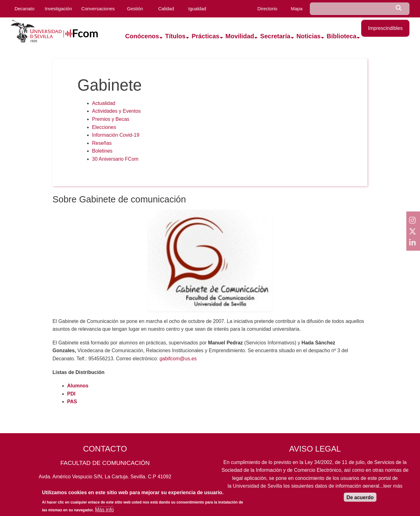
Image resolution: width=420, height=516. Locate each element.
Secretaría (275, 36)
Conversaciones (98, 9)
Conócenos (142, 36)
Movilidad (240, 36)
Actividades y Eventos (117, 111)
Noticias (309, 36)
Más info (105, 511)
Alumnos (78, 386)
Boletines (102, 151)
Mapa (297, 9)
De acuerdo (360, 499)
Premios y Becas (111, 119)
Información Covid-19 (116, 135)
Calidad (166, 9)
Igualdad (197, 9)
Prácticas (205, 36)
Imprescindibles (385, 28)
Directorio (267, 9)
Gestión (135, 9)
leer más (393, 486)
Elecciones (104, 127)
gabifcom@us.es (178, 359)
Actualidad (104, 103)
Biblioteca (342, 36)
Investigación (58, 9)
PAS (72, 402)
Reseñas (102, 143)
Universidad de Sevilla (257, 486)
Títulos (175, 36)
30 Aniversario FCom (115, 159)
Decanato (25, 9)
